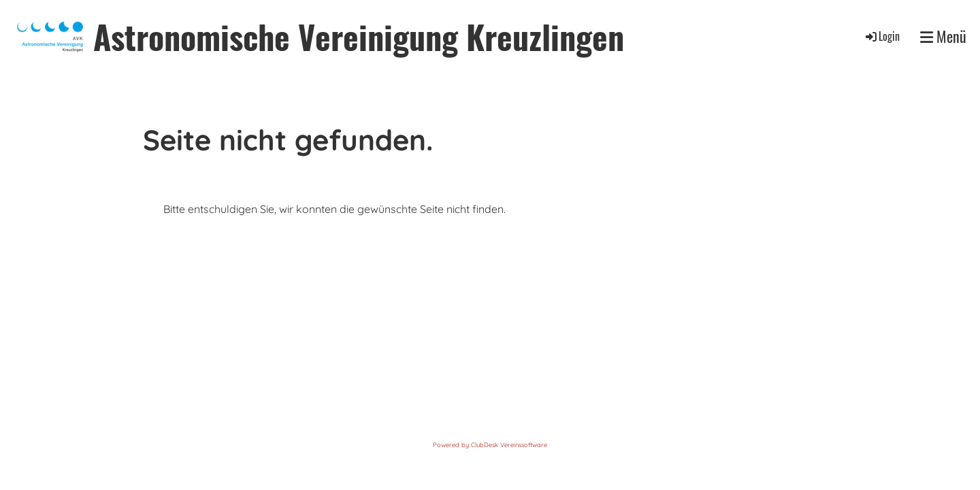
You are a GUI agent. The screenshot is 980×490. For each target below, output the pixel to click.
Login (882, 36)
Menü (943, 36)
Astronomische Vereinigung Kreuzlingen (359, 36)
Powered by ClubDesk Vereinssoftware (490, 445)
